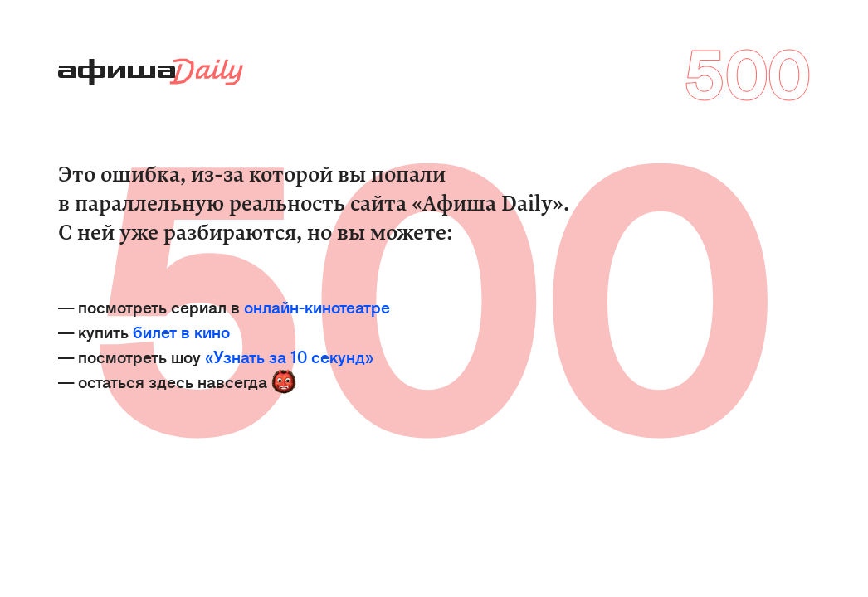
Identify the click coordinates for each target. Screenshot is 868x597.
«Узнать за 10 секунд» (289, 356)
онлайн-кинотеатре (317, 306)
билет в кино (181, 331)
